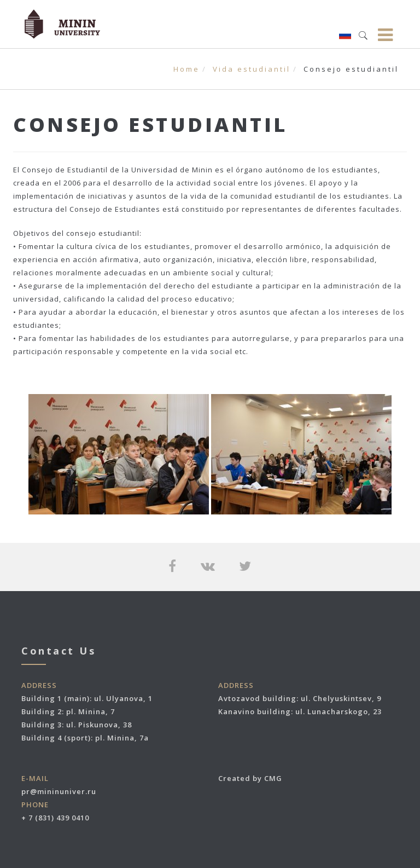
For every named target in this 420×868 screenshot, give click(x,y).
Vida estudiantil (252, 69)
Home (186, 69)
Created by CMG (250, 778)
